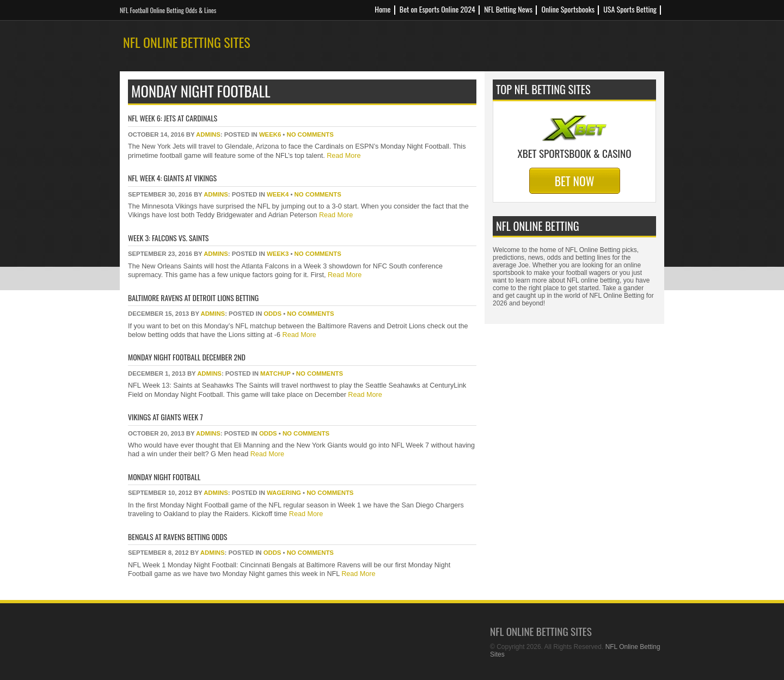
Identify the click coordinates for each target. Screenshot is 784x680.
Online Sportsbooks (568, 9)
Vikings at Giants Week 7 (166, 417)
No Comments (310, 134)
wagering (284, 493)
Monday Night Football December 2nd (187, 357)
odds (272, 314)
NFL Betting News (508, 9)
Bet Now (575, 181)
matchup (275, 373)
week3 (278, 254)
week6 (270, 134)
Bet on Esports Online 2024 (437, 9)
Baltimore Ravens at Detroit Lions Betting (193, 298)
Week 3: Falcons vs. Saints (168, 238)
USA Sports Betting (630, 9)
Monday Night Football (164, 477)
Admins (208, 134)
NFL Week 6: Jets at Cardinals (173, 118)
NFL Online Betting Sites (187, 42)
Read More (343, 156)
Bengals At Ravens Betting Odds (177, 537)
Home (382, 9)
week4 (278, 194)
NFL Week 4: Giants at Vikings (172, 178)
